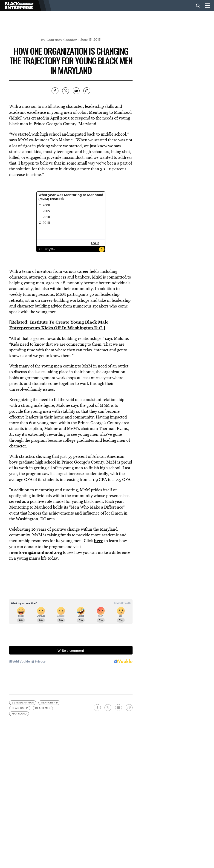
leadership (20, 708)
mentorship (49, 703)
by (59, 40)
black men (43, 708)
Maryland (19, 714)
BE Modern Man (23, 703)
